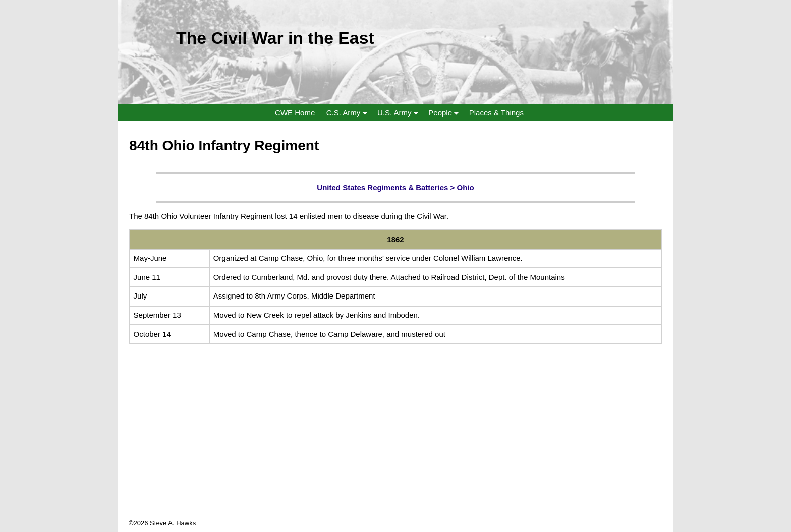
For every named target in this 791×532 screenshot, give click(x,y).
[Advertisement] (395, 448)
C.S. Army (349, 113)
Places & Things (496, 113)
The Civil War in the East (275, 38)
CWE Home (295, 113)
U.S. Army (400, 113)
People (446, 113)
